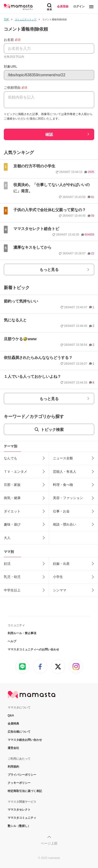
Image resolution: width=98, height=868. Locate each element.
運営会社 (13, 748)
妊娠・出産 (61, 564)
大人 (7, 538)
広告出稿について (19, 732)
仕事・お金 (61, 511)
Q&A (11, 715)
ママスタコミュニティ (22, 818)
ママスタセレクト (19, 810)
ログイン (79, 6)
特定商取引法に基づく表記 (25, 791)
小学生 (58, 577)
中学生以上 (12, 590)
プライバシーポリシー (22, 775)
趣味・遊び (12, 524)
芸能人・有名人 (65, 472)
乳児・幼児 (12, 577)
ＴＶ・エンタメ (15, 472)
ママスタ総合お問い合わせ (25, 740)
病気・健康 (12, 498)
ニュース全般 (63, 458)
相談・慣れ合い (65, 524)
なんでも (10, 458)
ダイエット (12, 511)
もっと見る (49, 270)
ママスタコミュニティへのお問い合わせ (33, 649)
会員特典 (13, 724)
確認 (49, 135)
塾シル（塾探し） (19, 826)
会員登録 (63, 6)
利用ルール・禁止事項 (22, 633)
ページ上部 (49, 843)
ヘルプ (12, 641)
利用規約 (13, 767)
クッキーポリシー (19, 783)
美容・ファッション (68, 498)
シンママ (60, 590)
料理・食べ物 (63, 485)
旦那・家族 (12, 485)
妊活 (7, 564)
